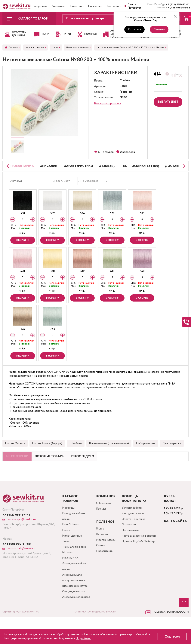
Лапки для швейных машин (75, 585)
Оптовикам (130, 540)
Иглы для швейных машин (74, 531)
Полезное (94, 6)
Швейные (76, 451)
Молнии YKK (70, 576)
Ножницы (68, 522)
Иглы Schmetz (71, 540)
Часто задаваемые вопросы (140, 552)
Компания (58, 6)
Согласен (172, 636)
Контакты (113, 6)
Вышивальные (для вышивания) (109, 451)
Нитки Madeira (15, 451)
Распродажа (40, 6)
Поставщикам (131, 546)
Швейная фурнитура (75, 606)
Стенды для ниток (74, 612)
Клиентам (76, 6)
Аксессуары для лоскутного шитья (74, 597)
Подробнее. (83, 638)
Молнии (67, 570)
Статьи (100, 561)
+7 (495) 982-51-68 (177, 8)
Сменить (159, 29)
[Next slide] (183, 170)
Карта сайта (176, 535)
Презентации (104, 567)
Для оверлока (172, 451)
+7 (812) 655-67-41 (177, 5)
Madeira (125, 81)
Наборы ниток (146, 451)
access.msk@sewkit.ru (22, 562)
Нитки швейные (72, 552)
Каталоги (102, 549)
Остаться (134, 29)
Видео (100, 543)
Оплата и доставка (135, 534)
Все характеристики (108, 104)
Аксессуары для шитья (73, 621)
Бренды (101, 523)
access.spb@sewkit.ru (21, 533)
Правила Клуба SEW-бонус (137, 561)
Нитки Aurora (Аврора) (47, 451)
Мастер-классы (106, 555)
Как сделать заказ (134, 528)
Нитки (66, 546)
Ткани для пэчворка (75, 564)
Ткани (66, 558)
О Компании (103, 517)
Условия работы (133, 522)
